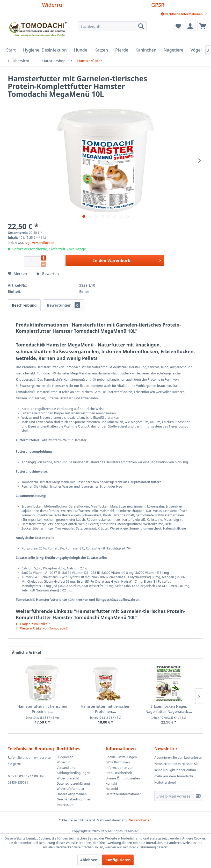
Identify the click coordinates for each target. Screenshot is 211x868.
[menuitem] (184, 14)
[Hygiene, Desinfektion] (45, 50)
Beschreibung (24, 305)
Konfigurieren (118, 860)
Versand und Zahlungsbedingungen (74, 770)
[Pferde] (122, 50)
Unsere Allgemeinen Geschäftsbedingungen (74, 797)
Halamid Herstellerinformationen (124, 791)
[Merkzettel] (178, 26)
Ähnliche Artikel (26, 652)
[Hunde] (81, 50)
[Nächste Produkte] (199, 696)
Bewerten (47, 274)
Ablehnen (89, 860)
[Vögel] (196, 50)
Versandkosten (140, 820)
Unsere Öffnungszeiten (123, 778)
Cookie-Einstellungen (121, 757)
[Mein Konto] (190, 26)
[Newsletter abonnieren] (198, 796)
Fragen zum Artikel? (33, 624)
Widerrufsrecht (68, 778)
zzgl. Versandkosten (39, 243)
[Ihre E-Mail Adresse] (174, 796)
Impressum (65, 805)
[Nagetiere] (173, 50)
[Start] (11, 50)
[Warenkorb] (203, 26)
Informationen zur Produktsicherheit (119, 770)
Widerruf (53, 5)
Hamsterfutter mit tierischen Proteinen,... (42, 709)
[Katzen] (101, 50)
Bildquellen (65, 757)
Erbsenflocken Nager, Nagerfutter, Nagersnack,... (169, 709)
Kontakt (111, 783)
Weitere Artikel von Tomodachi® (42, 628)
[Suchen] (141, 26)
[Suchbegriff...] (112, 26)
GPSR (158, 5)
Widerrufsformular (71, 789)
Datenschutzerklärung (73, 783)
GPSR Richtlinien (118, 762)
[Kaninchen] (146, 50)
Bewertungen (64, 305)
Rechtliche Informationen (182, 14)
